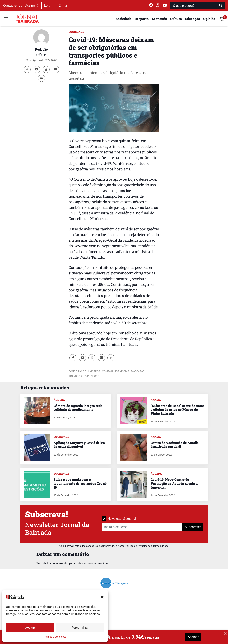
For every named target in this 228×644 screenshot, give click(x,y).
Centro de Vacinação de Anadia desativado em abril (175, 445)
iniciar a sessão (58, 563)
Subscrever (193, 527)
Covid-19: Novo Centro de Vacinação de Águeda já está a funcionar (174, 483)
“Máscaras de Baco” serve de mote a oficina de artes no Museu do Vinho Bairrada (177, 409)
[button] (102, 597)
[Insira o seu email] (142, 527)
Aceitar (30, 628)
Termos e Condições (55, 637)
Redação (41, 49)
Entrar (63, 6)
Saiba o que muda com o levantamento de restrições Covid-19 (80, 483)
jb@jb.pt (41, 54)
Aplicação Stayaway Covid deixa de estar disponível (79, 445)
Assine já (32, 6)
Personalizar (80, 628)
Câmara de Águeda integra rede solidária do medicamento (78, 408)
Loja (47, 6)
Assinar (193, 637)
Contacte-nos (13, 6)
